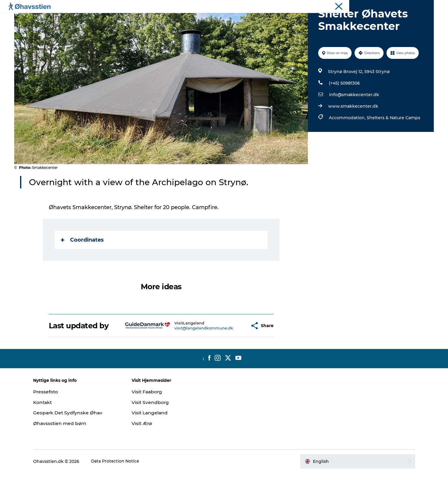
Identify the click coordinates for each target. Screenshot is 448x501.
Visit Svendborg (154, 430)
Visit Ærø (146, 451)
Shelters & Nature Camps (393, 146)
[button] (231, 354)
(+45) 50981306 (344, 111)
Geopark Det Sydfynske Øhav (76, 441)
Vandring (236, 19)
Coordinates (83, 268)
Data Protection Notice (123, 489)
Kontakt (51, 430)
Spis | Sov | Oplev (198, 19)
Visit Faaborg (151, 420)
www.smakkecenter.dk (353, 134)
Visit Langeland (154, 441)
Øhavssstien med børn (68, 451)
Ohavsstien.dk (420, 6)
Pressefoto (54, 420)
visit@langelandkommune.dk (190, 356)
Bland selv (294, 19)
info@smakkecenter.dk (354, 123)
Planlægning (157, 19)
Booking (265, 19)
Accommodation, (347, 146)
